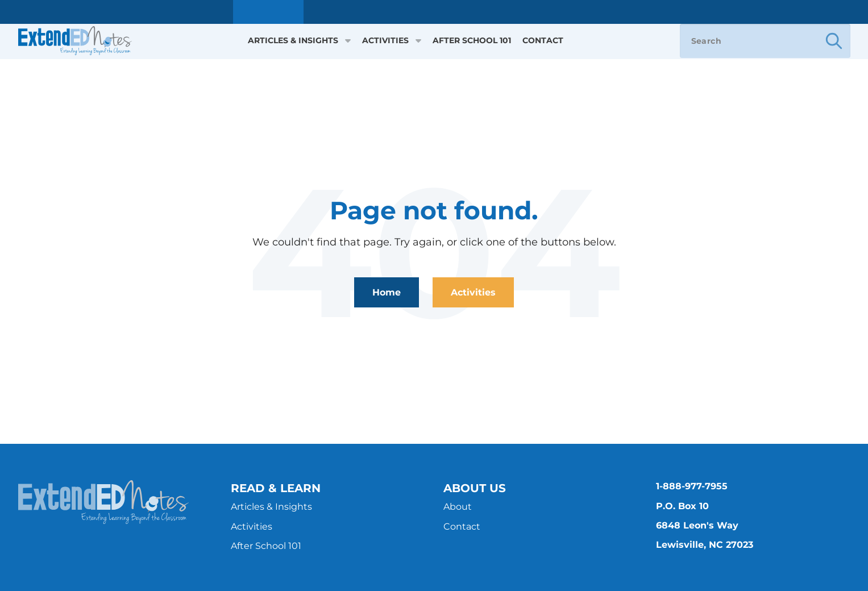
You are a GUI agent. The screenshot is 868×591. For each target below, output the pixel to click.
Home (387, 292)
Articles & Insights (299, 41)
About (458, 507)
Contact (543, 41)
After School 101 (472, 41)
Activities (392, 41)
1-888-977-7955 (692, 486)
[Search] (765, 41)
